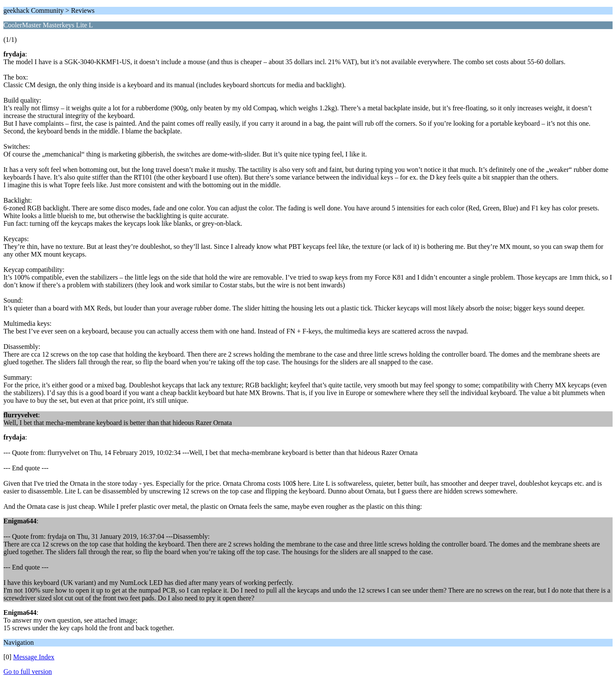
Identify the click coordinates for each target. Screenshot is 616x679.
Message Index (34, 657)
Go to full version (28, 672)
